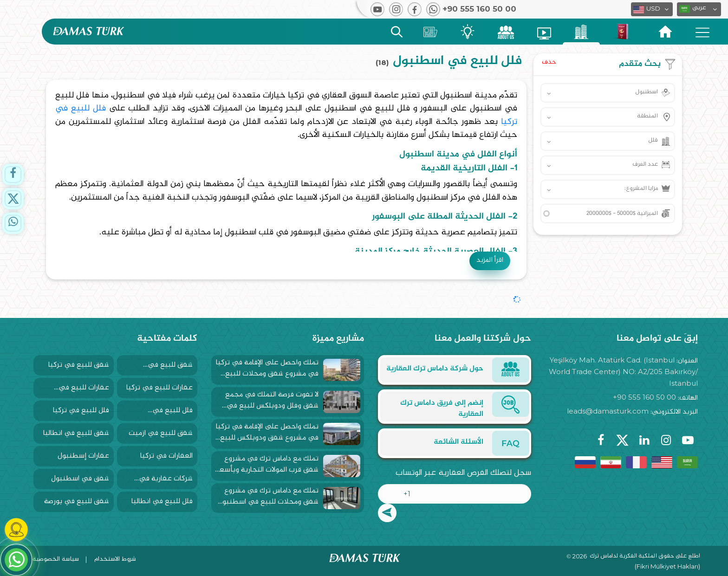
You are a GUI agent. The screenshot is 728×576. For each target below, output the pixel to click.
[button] (699, 9)
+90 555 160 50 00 (644, 397)
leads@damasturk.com (608, 411)
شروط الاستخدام (115, 559)
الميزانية (622, 214)
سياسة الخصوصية (56, 559)
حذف (549, 62)
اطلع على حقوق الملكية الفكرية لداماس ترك (645, 557)
